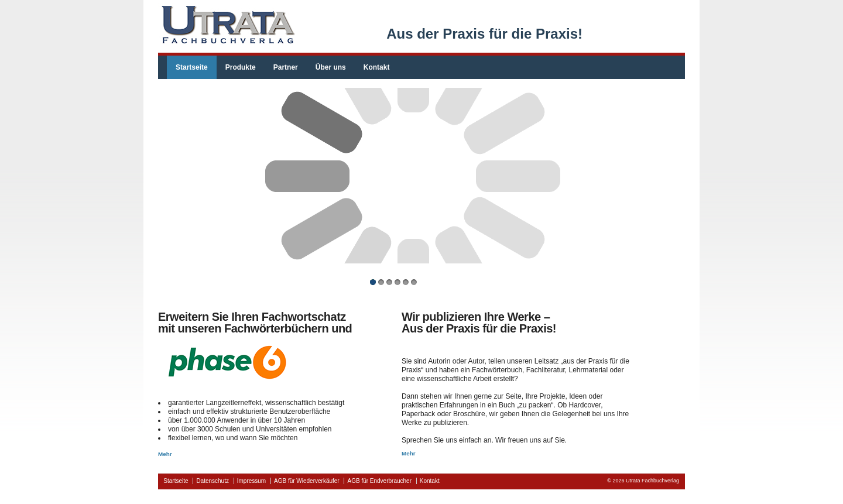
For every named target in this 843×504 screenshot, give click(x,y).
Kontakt (377, 67)
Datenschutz (213, 481)
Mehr (165, 454)
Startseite (192, 67)
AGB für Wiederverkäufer (307, 481)
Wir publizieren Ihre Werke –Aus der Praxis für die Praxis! (479, 323)
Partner (286, 67)
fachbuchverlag (227, 25)
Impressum (251, 481)
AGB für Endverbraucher (379, 481)
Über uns (331, 67)
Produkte (241, 67)
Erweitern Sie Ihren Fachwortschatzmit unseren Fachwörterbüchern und (255, 323)
